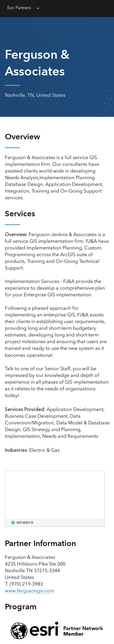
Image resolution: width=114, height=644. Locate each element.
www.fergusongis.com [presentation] (29, 591)
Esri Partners (19, 8)
